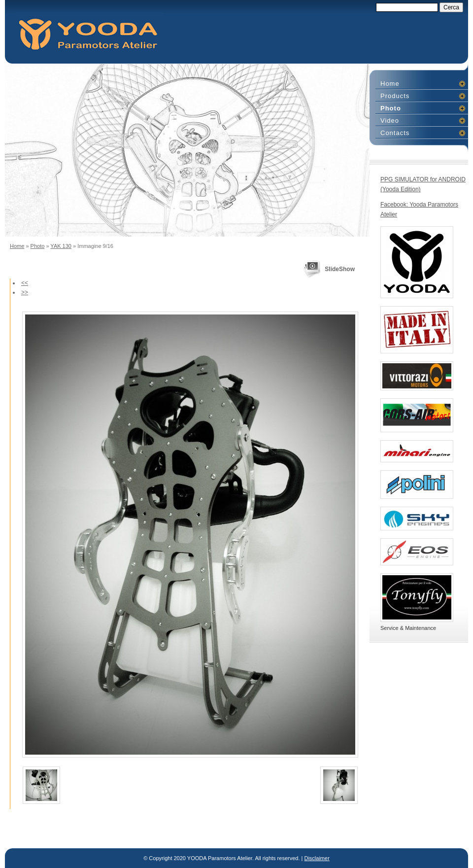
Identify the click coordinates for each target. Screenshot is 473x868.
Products (395, 96)
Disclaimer (317, 858)
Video (390, 121)
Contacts (395, 133)
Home (17, 246)
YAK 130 (61, 246)
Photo (38, 246)
